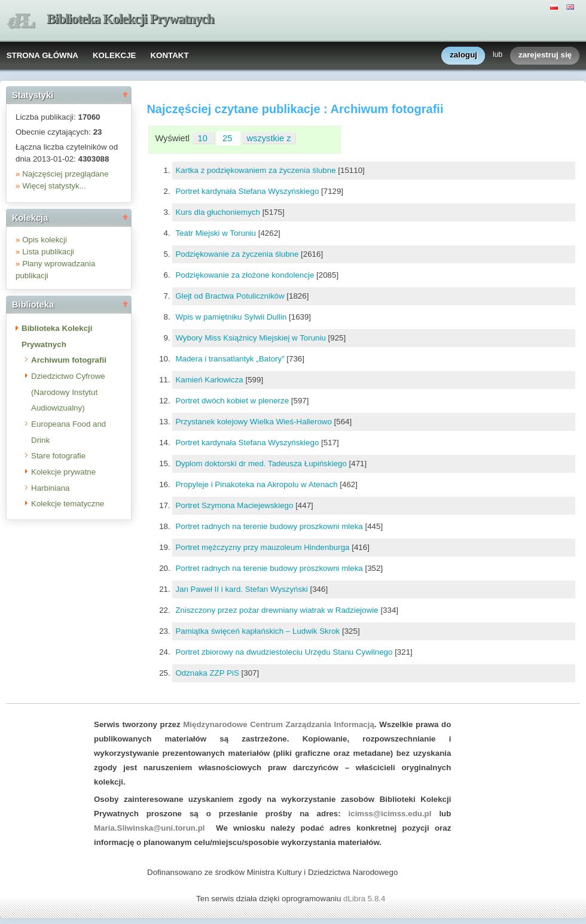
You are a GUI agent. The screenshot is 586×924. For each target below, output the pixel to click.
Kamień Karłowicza (210, 380)
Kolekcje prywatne (63, 472)
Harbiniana (50, 488)
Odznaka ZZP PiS (208, 673)
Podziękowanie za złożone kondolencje (246, 275)
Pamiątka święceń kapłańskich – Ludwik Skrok (259, 631)
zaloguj (463, 55)
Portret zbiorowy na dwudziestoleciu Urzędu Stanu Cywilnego (285, 652)
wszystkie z (269, 138)
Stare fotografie (58, 456)
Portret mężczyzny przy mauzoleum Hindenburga (263, 547)
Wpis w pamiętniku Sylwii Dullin (232, 317)
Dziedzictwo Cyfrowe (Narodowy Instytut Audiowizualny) (68, 392)
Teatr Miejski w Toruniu (216, 233)
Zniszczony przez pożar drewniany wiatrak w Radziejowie (278, 610)
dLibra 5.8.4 (365, 899)
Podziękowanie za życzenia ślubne (238, 254)
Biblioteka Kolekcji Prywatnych (130, 19)
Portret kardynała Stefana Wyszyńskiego (248, 191)
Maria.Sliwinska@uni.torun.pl (149, 828)
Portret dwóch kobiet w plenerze (233, 401)
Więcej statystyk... (54, 186)
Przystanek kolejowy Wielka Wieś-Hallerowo (254, 422)
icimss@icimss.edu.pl (390, 814)
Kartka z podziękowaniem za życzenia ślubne (257, 170)
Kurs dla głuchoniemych (219, 212)
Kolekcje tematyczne (68, 504)
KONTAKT (169, 55)
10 (204, 138)
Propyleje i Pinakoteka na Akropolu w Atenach (257, 484)
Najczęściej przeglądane (65, 174)
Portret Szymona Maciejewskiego (235, 505)
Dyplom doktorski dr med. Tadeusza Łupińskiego (262, 463)
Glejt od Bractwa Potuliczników (231, 296)
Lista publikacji (48, 252)
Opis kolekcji (45, 240)
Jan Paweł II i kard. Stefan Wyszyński (242, 589)
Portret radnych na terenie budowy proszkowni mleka (270, 526)
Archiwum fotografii (69, 360)
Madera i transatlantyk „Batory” (231, 359)
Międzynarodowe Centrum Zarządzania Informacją (279, 724)
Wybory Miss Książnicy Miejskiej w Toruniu (251, 338)
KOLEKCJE (115, 55)
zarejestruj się (545, 55)
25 (228, 138)
